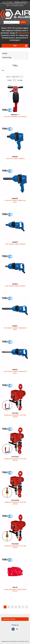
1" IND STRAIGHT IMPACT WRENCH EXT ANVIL (15, 329)
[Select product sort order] (17, 77)
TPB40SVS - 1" (15, 115)
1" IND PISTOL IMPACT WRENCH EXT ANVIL (15, 201)
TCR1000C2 (15, 457)
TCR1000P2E (15, 500)
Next (23, 607)
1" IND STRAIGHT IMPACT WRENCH (15, 244)
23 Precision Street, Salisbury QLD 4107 (15, 4)
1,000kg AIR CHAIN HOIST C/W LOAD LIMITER (15, 416)
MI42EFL (15, 370)
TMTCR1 (15, 587)
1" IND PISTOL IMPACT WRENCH (15, 159)
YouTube (17, 629)
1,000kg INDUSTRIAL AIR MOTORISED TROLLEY (15, 590)
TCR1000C (15, 413)
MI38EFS (15, 242)
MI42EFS (15, 284)
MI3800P (15, 157)
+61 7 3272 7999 (7, 2)
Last (27, 607)
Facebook (13, 629)
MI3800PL (15, 199)
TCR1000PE (15, 544)
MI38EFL (15, 326)
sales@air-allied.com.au (21, 2)
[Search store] (12, 22)
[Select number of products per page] (15, 80)
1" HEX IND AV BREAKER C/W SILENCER (15, 117)
